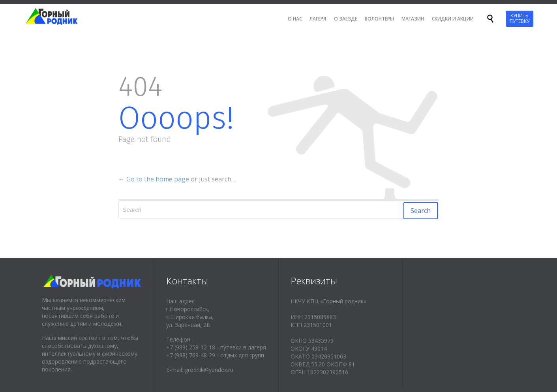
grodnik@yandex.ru (209, 370)
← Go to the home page (154, 179)
